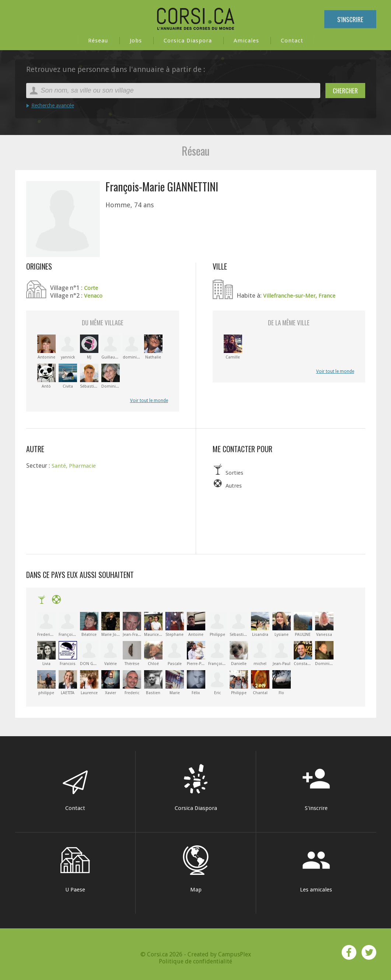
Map (196, 869)
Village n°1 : (67, 288)
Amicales (246, 41)
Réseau (98, 41)
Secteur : (39, 465)
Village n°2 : (67, 295)
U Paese (75, 869)
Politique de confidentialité (195, 961)
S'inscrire (350, 19)
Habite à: (250, 295)
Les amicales (316, 869)
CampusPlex (235, 954)
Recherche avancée (53, 105)
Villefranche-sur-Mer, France (299, 296)
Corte (91, 288)
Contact (292, 41)
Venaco (93, 296)
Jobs (136, 41)
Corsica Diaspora (188, 41)
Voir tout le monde (149, 401)
